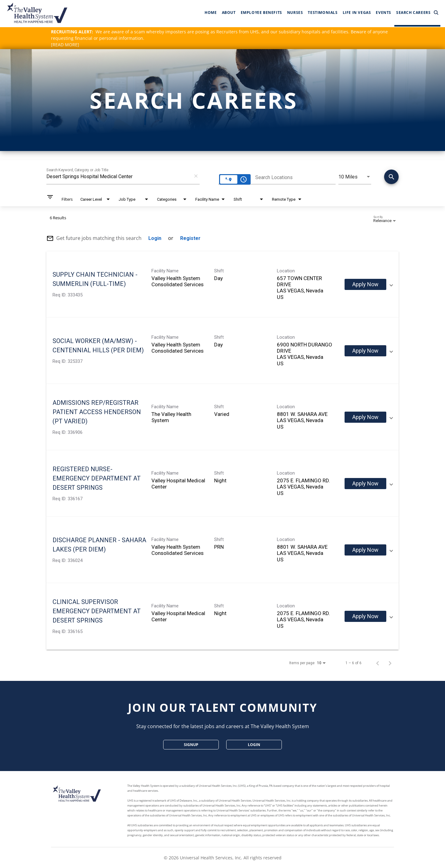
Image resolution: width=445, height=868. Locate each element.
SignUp (191, 745)
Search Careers (417, 13)
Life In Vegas (357, 13)
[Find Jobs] (391, 178)
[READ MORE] (65, 45)
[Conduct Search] (391, 177)
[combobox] (119, 177)
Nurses (295, 13)
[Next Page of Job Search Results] (390, 663)
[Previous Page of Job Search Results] (378, 663)
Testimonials (323, 13)
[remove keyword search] (196, 176)
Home (211, 13)
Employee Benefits (261, 13)
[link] (222, 285)
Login (254, 745)
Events (384, 13)
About (229, 13)
